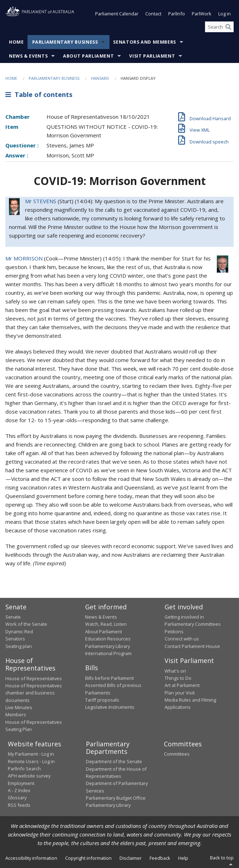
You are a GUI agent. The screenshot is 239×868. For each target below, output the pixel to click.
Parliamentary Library (108, 646)
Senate (13, 617)
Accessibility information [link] (31, 858)
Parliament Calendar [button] (117, 14)
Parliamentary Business (65, 42)
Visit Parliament (152, 56)
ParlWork (202, 14)
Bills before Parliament (109, 678)
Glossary (17, 798)
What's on (175, 671)
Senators (15, 639)
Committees (177, 754)
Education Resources (108, 639)
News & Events (28, 56)
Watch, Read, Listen (106, 624)
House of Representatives (34, 678)
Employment (21, 783)
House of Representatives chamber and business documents (34, 693)
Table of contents (39, 94)
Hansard (100, 78)
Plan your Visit (180, 693)
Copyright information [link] (88, 858)
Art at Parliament (182, 685)
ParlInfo (177, 14)
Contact (153, 14)
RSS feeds (19, 805)
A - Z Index (19, 790)
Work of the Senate (26, 624)
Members (16, 715)
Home (16, 42)
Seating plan (19, 646)
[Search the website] (219, 27)
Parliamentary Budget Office (116, 798)
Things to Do (178, 678)
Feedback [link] (160, 858)
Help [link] (183, 858)
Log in (225, 14)
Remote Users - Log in (31, 761)
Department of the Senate (114, 761)
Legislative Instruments (110, 707)
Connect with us (182, 639)
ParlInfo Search (24, 769)
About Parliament (88, 56)
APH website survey (29, 776)
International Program (108, 653)
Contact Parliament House (192, 646)
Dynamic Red (19, 632)
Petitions (174, 632)
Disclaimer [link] (131, 858)
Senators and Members (145, 42)
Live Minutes (19, 707)
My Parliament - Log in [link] (31, 754)
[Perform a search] (228, 27)
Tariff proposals (102, 700)
